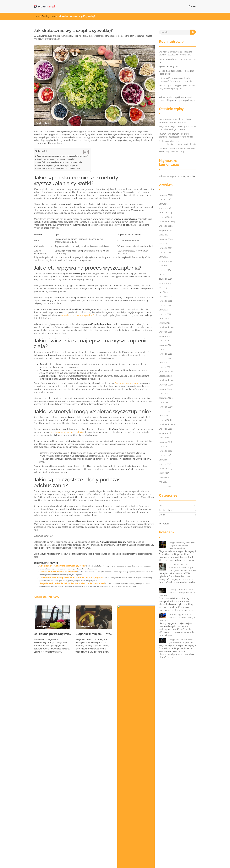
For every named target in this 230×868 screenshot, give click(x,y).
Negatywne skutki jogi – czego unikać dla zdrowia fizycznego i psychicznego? (70, 763)
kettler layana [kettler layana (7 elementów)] (163, 793)
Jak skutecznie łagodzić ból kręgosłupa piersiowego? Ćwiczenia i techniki (68, 702)
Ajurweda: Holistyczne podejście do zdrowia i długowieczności (62, 772)
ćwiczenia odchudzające (105, 36)
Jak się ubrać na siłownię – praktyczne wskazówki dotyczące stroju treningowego (72, 710)
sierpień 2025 (165, 230)
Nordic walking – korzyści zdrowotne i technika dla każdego (61, 759)
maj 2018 (163, 447)
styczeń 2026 (165, 208)
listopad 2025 (165, 217)
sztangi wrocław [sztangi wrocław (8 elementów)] (136, 818)
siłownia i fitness (144, 36)
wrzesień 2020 (166, 385)
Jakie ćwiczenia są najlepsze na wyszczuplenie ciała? (60, 162)
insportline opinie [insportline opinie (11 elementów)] (141, 793)
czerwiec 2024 (166, 266)
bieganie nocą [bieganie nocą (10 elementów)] (108, 787)
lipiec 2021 (164, 341)
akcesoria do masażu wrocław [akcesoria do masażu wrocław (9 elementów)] (48, 787)
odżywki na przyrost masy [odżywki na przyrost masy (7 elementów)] (85, 799)
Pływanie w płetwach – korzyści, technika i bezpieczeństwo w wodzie (136, 637)
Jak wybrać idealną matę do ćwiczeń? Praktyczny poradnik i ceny (177, 150)
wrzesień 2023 (166, 283)
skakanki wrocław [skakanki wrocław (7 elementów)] (127, 812)
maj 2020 (163, 402)
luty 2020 (163, 416)
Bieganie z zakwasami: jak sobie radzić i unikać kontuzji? (59, 737)
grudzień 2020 (166, 371)
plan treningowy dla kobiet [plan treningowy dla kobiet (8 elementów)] (47, 806)
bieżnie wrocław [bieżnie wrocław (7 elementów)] (42, 793)
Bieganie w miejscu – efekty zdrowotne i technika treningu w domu (94, 634)
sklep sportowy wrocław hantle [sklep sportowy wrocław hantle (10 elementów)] (157, 812)
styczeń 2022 (165, 314)
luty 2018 (163, 460)
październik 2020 (167, 380)
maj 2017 (163, 482)
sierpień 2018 (165, 433)
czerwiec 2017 (166, 477)
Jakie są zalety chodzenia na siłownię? (58, 572)
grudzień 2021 (166, 319)
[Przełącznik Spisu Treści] (85, 152)
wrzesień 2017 (166, 469)
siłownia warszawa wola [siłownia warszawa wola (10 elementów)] (99, 812)
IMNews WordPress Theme (185, 861)
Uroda (162, 515)
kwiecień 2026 (166, 195)
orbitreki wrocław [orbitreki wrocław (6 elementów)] (113, 799)
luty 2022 (163, 310)
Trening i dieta (49, 16)
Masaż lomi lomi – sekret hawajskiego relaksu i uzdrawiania (61, 693)
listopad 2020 (165, 376)
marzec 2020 (165, 411)
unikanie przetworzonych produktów (78, 315)
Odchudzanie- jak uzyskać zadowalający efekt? (62, 566)
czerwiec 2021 (166, 345)
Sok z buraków (39, 732)
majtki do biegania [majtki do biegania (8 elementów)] (185, 793)
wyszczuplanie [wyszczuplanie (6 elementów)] (123, 830)
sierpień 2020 (165, 389)
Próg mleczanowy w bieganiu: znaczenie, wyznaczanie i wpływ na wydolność (69, 719)
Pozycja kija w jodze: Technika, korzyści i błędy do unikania (60, 706)
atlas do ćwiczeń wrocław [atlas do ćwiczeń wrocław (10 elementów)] (82, 787)
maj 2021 (163, 349)
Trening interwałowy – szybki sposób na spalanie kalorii (59, 746)
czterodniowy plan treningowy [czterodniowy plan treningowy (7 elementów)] (71, 793)
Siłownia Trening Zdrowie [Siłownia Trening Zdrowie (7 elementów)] (69, 812)
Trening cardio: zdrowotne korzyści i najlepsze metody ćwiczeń (177, 593)
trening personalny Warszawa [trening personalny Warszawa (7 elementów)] (154, 824)
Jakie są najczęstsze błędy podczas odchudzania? (58, 168)
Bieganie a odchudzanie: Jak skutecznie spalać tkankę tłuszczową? (72, 583)
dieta (120, 36)
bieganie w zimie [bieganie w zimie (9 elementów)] (130, 787)
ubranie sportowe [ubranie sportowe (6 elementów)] (184, 824)
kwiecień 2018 (166, 451)
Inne (161, 506)
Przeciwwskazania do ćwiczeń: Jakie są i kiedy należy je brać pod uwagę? (68, 697)
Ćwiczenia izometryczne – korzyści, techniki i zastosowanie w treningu (176, 53)
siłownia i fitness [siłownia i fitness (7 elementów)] (42, 812)
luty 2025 (163, 257)
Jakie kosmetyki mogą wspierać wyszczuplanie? (58, 165)
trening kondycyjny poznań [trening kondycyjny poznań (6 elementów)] (120, 824)
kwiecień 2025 (166, 248)
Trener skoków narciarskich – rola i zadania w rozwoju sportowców (64, 724)
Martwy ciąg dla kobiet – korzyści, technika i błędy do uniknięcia (177, 618)
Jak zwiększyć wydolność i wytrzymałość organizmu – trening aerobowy (67, 688)
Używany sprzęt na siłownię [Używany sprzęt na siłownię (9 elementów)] (47, 830)
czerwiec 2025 (166, 239)
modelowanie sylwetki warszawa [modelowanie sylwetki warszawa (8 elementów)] (50, 799)
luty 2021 (163, 363)
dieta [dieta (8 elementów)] (95, 793)
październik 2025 (167, 221)
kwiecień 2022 (166, 301)
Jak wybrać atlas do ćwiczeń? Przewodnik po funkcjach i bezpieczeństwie (183, 568)
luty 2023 (163, 292)
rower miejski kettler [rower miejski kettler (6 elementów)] (145, 806)
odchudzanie (130, 36)
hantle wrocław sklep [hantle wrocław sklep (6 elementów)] (115, 793)
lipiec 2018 (164, 438)
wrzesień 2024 (166, 261)
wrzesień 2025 (166, 226)
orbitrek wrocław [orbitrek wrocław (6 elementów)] (136, 799)
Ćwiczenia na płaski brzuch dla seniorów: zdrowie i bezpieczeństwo (65, 715)
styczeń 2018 (165, 464)
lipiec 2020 (164, 394)
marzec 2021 (165, 358)
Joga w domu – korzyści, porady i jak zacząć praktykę (58, 728)
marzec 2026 (165, 199)
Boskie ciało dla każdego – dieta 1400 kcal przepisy (177, 72)
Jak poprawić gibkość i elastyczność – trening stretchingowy (61, 768)
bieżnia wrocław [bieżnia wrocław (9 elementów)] (153, 787)
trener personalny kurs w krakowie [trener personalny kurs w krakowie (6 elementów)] (167, 818)
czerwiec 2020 (166, 398)
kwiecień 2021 (166, 354)
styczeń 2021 (165, 367)
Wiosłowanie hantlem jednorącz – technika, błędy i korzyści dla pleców (67, 684)
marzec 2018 (165, 455)
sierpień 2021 (165, 336)
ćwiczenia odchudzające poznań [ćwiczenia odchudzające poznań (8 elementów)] (80, 837)
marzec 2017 (165, 486)
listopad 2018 (165, 420)
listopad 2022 (165, 296)
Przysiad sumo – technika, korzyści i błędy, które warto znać (61, 754)
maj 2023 (163, 288)
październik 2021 (167, 327)
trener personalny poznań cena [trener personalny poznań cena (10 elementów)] (49, 824)
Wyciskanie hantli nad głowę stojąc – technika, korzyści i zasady (63, 750)
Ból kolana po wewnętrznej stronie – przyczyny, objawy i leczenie (52, 634)
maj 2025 (163, 244)
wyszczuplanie (53, 39)
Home (37, 16)
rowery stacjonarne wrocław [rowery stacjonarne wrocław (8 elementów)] (176, 806)
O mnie (192, 6)
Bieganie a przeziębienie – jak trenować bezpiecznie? (182, 641)
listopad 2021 (165, 323)
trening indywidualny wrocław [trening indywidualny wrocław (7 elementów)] (85, 824)
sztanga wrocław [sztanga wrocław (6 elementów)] (113, 818)
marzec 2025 (165, 252)
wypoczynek (40, 39)
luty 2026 (163, 204)
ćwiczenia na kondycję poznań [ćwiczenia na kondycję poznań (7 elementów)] (152, 830)
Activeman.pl (43, 36)
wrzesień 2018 (166, 429)
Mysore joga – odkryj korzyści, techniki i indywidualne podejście (178, 87)
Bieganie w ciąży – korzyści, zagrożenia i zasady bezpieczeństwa (182, 545)
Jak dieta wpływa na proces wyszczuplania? (56, 159)
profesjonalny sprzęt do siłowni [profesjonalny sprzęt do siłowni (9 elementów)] (113, 806)
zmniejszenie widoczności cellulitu (67, 432)
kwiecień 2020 (166, 407)
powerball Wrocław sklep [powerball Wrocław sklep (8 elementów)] (79, 806)
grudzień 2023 (166, 279)
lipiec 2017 (164, 473)
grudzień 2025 (166, 213)
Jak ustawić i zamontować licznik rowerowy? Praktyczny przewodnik (175, 80)
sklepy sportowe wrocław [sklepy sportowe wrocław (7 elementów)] (46, 818)
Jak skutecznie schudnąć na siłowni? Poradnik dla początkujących (72, 578)
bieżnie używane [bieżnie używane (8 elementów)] (176, 787)
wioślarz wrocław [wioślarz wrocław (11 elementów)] (100, 830)
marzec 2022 (165, 305)
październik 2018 (167, 424)
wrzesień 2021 (166, 332)
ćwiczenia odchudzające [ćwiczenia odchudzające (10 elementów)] (46, 837)
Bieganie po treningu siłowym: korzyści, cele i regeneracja (60, 741)
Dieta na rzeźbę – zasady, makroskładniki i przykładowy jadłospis (177, 143)
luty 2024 (163, 274)
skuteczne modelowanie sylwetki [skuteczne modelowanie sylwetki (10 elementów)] (81, 818)
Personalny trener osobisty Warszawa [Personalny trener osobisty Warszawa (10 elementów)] (170, 799)
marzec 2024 (165, 270)
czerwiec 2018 (166, 442)
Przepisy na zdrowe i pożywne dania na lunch (177, 61)
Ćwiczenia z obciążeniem (127, 383)
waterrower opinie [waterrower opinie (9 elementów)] (76, 830)
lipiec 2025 (164, 235)
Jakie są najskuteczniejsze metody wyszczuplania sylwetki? (62, 156)
